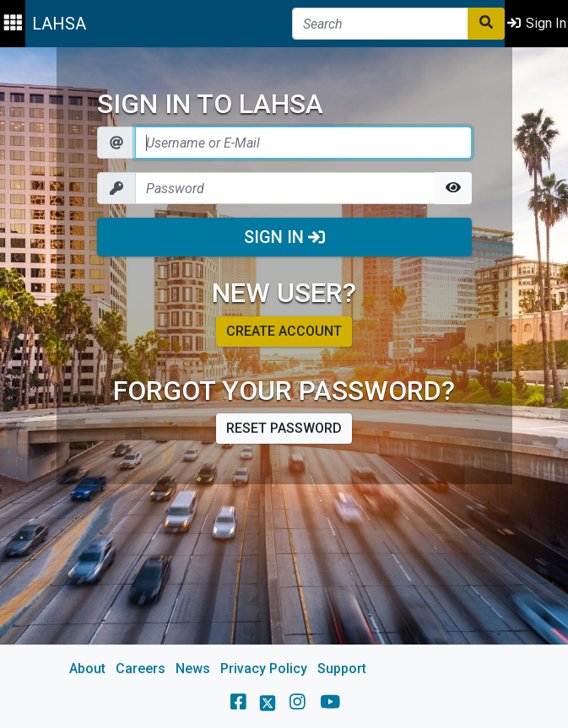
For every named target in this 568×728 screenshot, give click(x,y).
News (193, 669)
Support (342, 669)
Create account (284, 331)
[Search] (380, 24)
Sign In (284, 237)
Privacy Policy (264, 669)
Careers (141, 669)
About (87, 669)
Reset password (284, 428)
